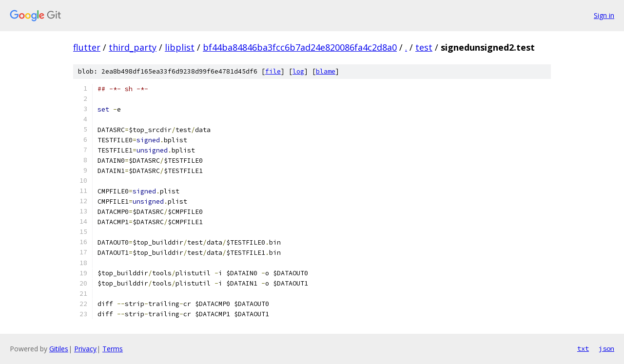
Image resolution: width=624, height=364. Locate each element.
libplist (180, 47)
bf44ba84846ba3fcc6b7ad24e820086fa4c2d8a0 (300, 47)
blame (326, 71)
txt (583, 348)
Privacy (85, 349)
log (298, 71)
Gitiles (59, 349)
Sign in (604, 15)
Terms (113, 349)
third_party (133, 47)
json (606, 348)
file (273, 71)
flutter (87, 47)
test (424, 47)
